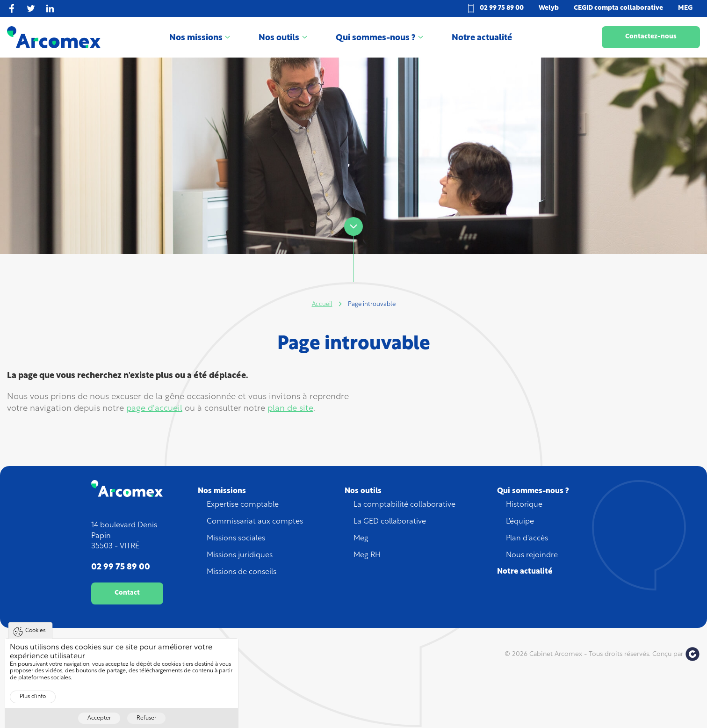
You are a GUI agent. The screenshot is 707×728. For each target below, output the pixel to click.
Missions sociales (236, 539)
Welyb (549, 8)
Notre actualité (482, 38)
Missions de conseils (242, 572)
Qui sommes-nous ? (376, 38)
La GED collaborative (390, 522)
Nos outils (279, 38)
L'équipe (520, 522)
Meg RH (367, 555)
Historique (524, 505)
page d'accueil (154, 409)
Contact (127, 593)
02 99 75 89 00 (502, 8)
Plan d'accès (527, 539)
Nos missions (196, 38)
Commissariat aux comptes (255, 522)
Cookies (35, 637)
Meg (361, 539)
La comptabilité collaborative (404, 505)
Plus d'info (33, 704)
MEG (685, 8)
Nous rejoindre (532, 555)
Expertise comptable (243, 505)
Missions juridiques (240, 555)
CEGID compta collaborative (618, 8)
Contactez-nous (651, 37)
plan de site (290, 409)
